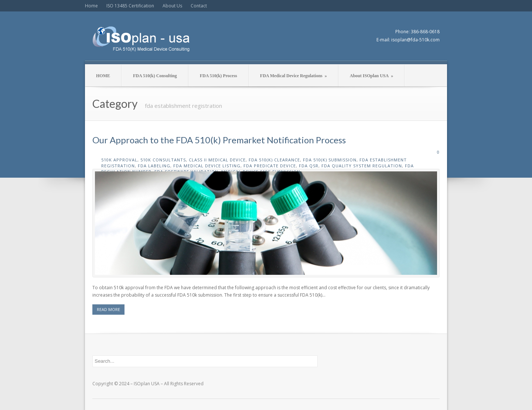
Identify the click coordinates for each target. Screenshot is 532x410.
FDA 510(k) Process (219, 76)
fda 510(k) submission (330, 160)
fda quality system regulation (362, 166)
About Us (172, 6)
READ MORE (108, 309)
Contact (199, 6)
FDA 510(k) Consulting (155, 76)
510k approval (119, 160)
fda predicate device (270, 166)
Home (91, 6)
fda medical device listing (207, 166)
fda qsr (309, 166)
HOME (103, 76)
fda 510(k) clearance (274, 160)
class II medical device (217, 160)
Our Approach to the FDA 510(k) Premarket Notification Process (219, 140)
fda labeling (154, 166)
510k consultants (163, 160)
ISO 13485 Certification (130, 6)
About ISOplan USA (371, 76)
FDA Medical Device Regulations (294, 76)
